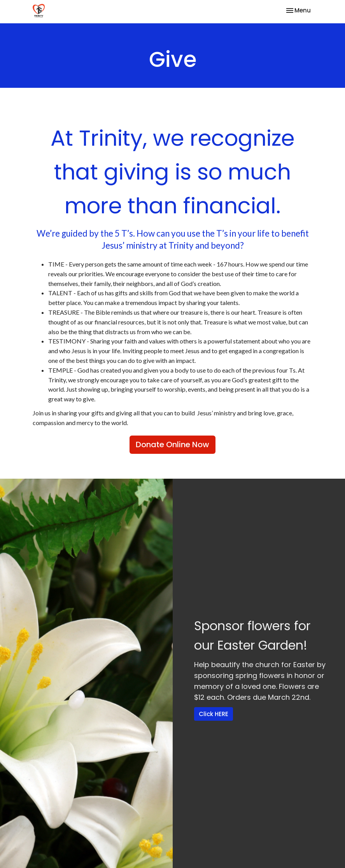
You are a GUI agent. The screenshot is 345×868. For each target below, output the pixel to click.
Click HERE (214, 714)
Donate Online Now (172, 444)
